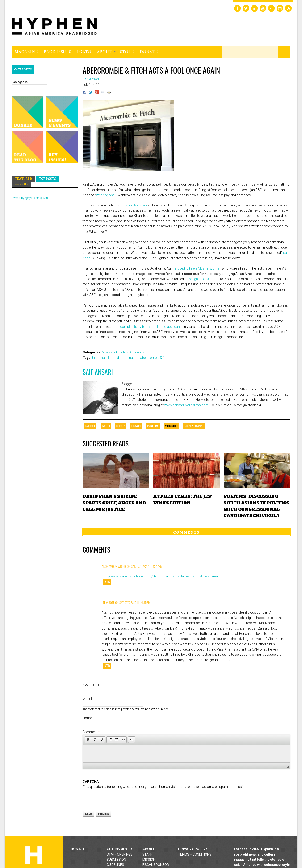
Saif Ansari (98, 372)
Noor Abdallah (136, 205)
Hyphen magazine (46, 213)
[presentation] (118, 799)
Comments (186, 532)
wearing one (105, 195)
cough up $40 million (204, 279)
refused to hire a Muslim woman (197, 268)
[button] (88, 740)
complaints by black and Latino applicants (151, 327)
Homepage (91, 718)
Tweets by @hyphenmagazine (30, 198)
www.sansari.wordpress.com (186, 405)
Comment (91, 732)
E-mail (87, 698)
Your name (91, 684)
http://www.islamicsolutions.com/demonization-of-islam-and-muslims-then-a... (161, 576)
